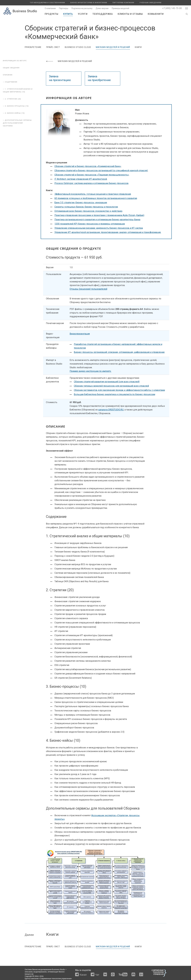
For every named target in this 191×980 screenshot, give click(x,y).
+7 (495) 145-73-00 (172, 8)
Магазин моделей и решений (113, 47)
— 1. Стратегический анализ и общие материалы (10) (18, 90)
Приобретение (33, 47)
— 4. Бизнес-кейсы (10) (14, 113)
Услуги (83, 14)
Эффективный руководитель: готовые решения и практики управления (93, 194)
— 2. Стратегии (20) (12, 99)
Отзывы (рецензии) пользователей (88, 289)
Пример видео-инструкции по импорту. (91, 371)
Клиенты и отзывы (130, 14)
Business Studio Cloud (78, 47)
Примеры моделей (120, 8)
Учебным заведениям (150, 3)
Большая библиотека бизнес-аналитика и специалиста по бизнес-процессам (115, 394)
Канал (83, 975)
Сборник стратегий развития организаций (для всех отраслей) (107, 382)
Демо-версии (102, 8)
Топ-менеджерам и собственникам (47, 3)
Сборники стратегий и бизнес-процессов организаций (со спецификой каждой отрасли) (101, 171)
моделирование (40, 972)
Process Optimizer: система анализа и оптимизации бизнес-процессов (91, 183)
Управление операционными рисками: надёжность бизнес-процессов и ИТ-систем (99, 228)
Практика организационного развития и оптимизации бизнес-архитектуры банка (97, 220)
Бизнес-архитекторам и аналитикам (89, 3)
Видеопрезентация (80, 334)
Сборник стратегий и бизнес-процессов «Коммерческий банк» (88, 166)
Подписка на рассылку (82, 8)
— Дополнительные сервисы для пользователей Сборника (17, 123)
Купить (68, 14)
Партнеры (64, 8)
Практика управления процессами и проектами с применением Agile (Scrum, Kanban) (99, 215)
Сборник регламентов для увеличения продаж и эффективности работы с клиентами (119, 390)
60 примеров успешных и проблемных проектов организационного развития (96, 198)
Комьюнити (156, 14)
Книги (138, 47)
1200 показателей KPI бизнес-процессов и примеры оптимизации (90, 224)
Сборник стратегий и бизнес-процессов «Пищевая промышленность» (92, 175)
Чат (97, 975)
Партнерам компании (123, 3)
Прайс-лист (53, 47)
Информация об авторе (15, 61)
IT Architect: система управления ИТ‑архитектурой (81, 179)
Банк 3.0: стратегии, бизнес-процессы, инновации (81, 203)
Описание (8, 75)
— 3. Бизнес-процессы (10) (16, 106)
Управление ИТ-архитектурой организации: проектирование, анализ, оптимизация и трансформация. (108, 232)
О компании (50, 8)
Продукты (51, 14)
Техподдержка (103, 14)
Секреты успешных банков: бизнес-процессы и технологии (86, 207)
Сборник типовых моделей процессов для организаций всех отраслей (111, 386)
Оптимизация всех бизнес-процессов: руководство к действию (88, 211)
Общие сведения (11, 68)
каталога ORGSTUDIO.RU (111, 410)
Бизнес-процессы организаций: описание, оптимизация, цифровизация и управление (119, 352)
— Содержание (10, 82)
